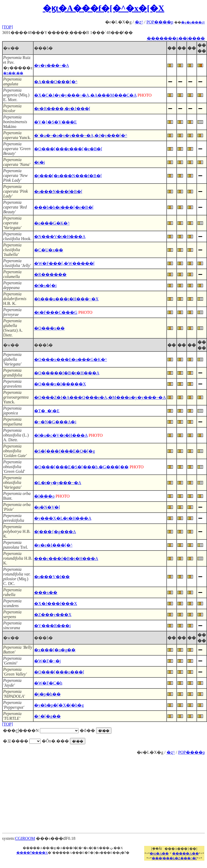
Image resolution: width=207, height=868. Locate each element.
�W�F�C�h (48, 683)
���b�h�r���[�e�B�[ (64, 207)
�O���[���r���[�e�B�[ (68, 149)
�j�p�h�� (47, 694)
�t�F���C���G (56, 312)
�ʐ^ (139, 22)
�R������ (50, 274)
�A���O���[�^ (56, 82)
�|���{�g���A (55, 532)
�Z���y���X (53, 615)
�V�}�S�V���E (55, 122)
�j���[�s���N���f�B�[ (68, 176)
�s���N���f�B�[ (58, 192)
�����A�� (185, 853)
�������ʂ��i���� (176, 38)
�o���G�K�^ (52, 223)
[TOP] (8, 27)
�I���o (44, 496)
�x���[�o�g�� (55, 650)
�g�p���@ (193, 22)
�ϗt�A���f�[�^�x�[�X (103, 8)
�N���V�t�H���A (60, 237)
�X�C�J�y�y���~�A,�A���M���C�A (85, 95)
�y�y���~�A (51, 65)
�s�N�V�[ (47, 507)
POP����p (160, 22)
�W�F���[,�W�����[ (64, 263)
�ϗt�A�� (159, 853)
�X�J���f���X (56, 604)
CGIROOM (25, 838)
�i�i (39, 162)
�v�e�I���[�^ (53, 545)
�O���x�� (49, 328)
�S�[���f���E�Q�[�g (64, 451)
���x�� (46, 592)
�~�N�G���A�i (55, 422)
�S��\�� (13, 73)
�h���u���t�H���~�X (66, 299)
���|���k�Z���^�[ (174, 858)
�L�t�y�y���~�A (58, 483)
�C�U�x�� (49, 250)
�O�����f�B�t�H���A (67, 373)
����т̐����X (32, 853)
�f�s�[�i (45, 286)
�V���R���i (52, 626)
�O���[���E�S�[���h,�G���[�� (81, 467)
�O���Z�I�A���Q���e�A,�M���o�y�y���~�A (100, 397)
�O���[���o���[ (59, 672)
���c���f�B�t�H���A (66, 559)
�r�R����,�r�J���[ (62, 109)
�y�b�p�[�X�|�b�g (59, 705)
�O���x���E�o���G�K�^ (70, 359)
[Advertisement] (104, 792)
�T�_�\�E (47, 411)
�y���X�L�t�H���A (63, 518)
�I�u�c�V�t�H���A (61, 435)
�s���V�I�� (52, 577)
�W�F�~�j (47, 661)
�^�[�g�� (47, 716)
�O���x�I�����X (60, 384)
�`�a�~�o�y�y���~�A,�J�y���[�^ (81, 135)
